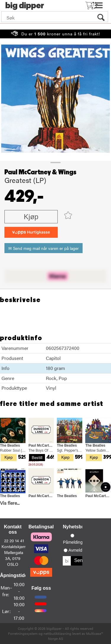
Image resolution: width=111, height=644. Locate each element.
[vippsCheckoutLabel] (31, 232)
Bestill (37, 457)
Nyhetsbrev (76, 527)
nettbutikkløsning (57, 633)
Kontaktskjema (15, 546)
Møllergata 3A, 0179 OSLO (14, 558)
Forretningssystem (23, 633)
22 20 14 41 (14, 540)
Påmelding (73, 542)
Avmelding (78, 550)
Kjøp (31, 217)
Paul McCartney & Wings (40, 172)
